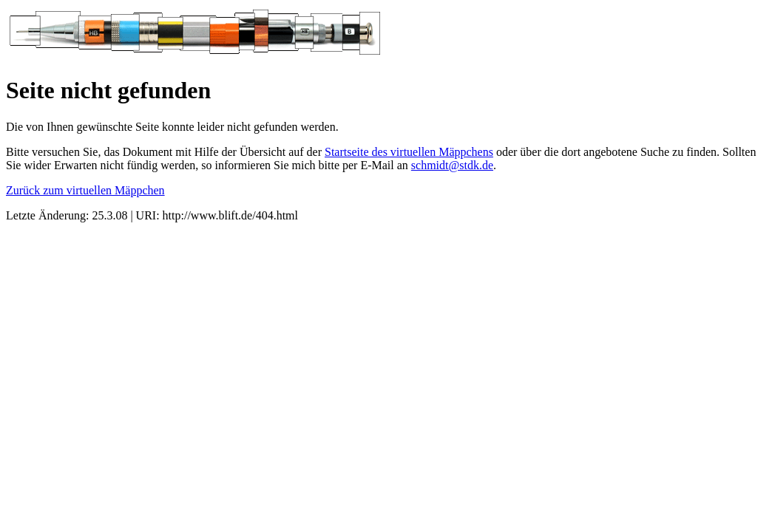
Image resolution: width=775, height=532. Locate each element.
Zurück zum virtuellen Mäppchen (85, 190)
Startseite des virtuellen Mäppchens (409, 152)
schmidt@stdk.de (452, 165)
